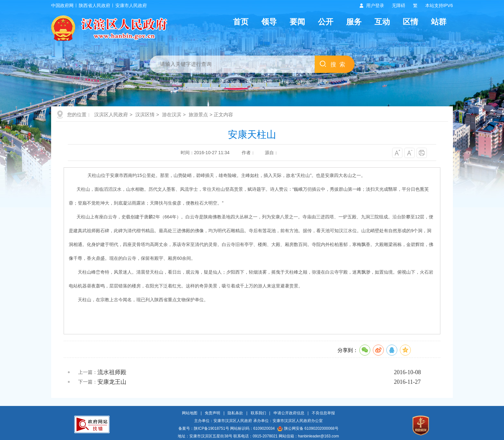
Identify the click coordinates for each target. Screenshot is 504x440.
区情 (410, 22)
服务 (354, 22)
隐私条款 (235, 413)
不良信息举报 (323, 413)
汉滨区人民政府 (111, 114)
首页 (241, 22)
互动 (382, 22)
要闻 (297, 22)
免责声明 (212, 413)
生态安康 (230, 82)
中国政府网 (62, 5)
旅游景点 (198, 114)
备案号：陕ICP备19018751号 (204, 428)
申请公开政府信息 (289, 413)
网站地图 (190, 413)
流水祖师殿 (112, 372)
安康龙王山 (112, 382)
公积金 (303, 82)
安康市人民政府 (131, 5)
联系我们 (258, 413)
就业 (322, 82)
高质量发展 (200, 82)
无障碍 (399, 5)
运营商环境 (259, 82)
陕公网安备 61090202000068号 (308, 428)
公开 (326, 22)
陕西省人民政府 (94, 5)
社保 (284, 82)
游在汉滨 (172, 114)
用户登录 (375, 5)
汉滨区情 (145, 114)
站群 (439, 22)
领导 (269, 22)
